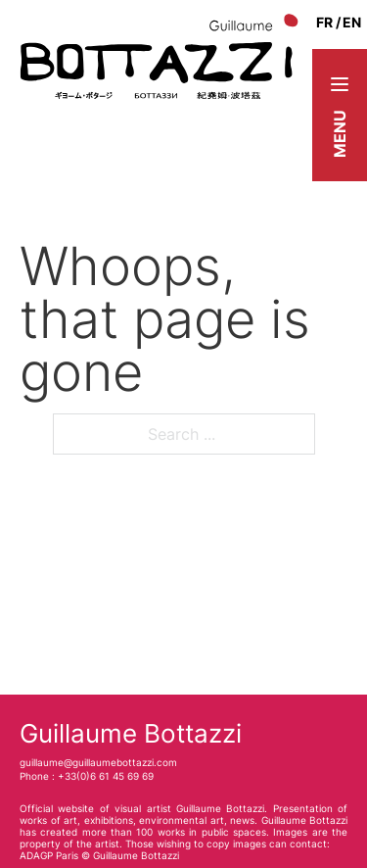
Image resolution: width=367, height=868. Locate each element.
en (352, 22)
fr (324, 22)
